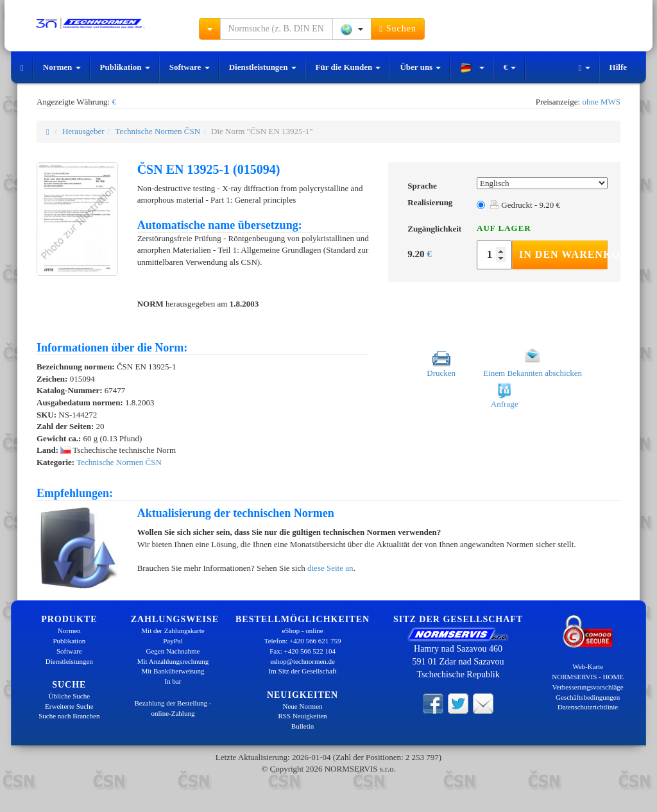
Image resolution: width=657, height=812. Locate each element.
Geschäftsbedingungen (588, 697)
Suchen (398, 29)
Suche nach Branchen (69, 716)
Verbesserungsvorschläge (588, 687)
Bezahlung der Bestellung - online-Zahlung (173, 708)
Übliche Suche (69, 696)
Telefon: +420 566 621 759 (303, 641)
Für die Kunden (348, 67)
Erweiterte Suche (69, 706)
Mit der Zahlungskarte (173, 630)
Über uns (420, 67)
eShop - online (302, 630)
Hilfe (618, 67)
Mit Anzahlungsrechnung (173, 661)
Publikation (125, 67)
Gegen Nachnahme (173, 651)
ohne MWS (601, 102)
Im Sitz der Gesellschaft (303, 671)
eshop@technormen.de (303, 661)
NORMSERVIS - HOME (588, 677)
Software (190, 67)
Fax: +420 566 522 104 (303, 651)
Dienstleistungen (263, 67)
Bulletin (303, 726)
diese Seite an (330, 568)
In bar (173, 681)
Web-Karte (588, 666)
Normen (62, 67)
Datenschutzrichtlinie (588, 707)
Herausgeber (83, 131)
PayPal (173, 641)
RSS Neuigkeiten (303, 716)
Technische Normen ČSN (158, 131)
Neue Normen (303, 706)
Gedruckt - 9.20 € (525, 205)
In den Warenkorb (563, 254)
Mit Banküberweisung (173, 671)
